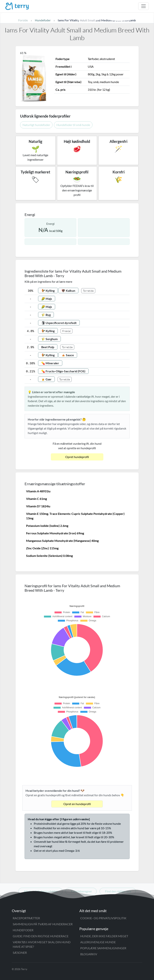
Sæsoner (20, 953)
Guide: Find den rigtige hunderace (41, 936)
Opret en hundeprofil (77, 804)
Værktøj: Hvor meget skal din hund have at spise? (42, 944)
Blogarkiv (89, 954)
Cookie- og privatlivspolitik (103, 918)
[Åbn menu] (143, 6)
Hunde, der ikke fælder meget (104, 936)
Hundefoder (23, 930)
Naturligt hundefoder (36, 125)
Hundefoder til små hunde (73, 125)
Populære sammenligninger (103, 948)
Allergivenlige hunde (98, 942)
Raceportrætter (26, 918)
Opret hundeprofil (77, 457)
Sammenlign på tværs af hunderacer (43, 924)
